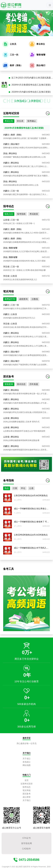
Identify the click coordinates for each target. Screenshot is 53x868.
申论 (23, 501)
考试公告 (9, 133)
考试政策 (34, 226)
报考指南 (21, 226)
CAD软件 (27, 849)
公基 (31, 501)
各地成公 (27, 762)
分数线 (35, 311)
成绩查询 (23, 311)
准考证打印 (10, 311)
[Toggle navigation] (50, 5)
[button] (4, 23)
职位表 (20, 133)
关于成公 (27, 759)
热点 (7, 501)
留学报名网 (27, 843)
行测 (15, 501)
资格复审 (9, 397)
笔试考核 (27, 790)
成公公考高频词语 (27, 32)
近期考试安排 (27, 784)
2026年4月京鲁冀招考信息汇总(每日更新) (31, 85)
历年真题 (34, 397)
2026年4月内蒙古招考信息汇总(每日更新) (31, 92)
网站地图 (27, 765)
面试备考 (27, 794)
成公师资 (27, 797)
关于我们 (27, 800)
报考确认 (32, 133)
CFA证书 (26, 838)
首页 (27, 780)
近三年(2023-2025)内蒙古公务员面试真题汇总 (32, 78)
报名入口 (9, 226)
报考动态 (27, 787)
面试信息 (21, 397)
